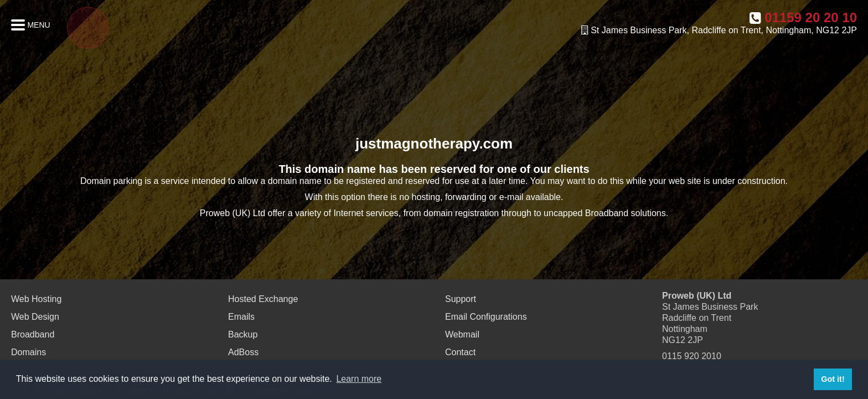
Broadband (33, 334)
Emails (241, 317)
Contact (460, 352)
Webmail (462, 334)
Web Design (35, 317)
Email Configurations (486, 317)
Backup (243, 334)
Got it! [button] (833, 379)
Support (461, 299)
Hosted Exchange (263, 299)
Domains (29, 352)
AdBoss (243, 352)
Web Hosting (36, 299)
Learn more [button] (359, 379)
